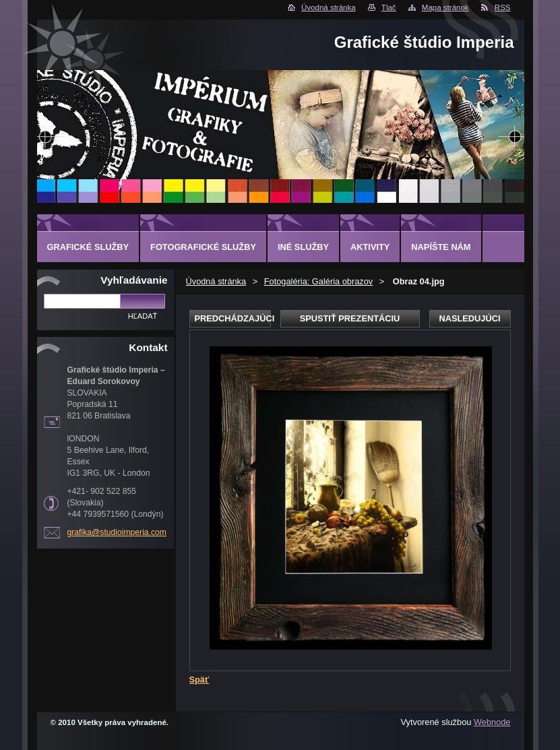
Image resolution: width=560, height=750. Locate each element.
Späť (199, 680)
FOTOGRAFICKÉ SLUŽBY (203, 247)
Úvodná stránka (329, 7)
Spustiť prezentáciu (350, 318)
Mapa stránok (445, 7)
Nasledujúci (469, 318)
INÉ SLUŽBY (303, 247)
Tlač (389, 7)
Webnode (492, 722)
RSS (503, 7)
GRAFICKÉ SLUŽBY (88, 247)
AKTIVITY (370, 247)
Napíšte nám (441, 247)
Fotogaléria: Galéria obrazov (318, 281)
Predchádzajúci (233, 318)
